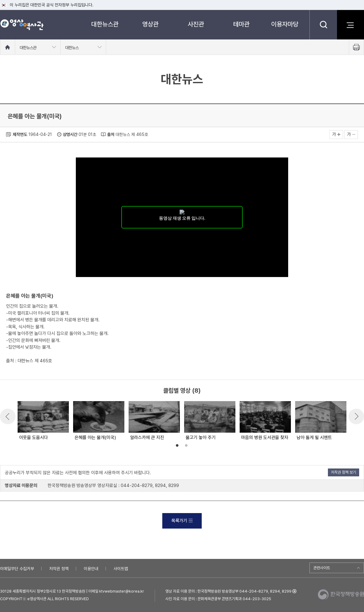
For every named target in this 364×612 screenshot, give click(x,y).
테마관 (241, 24)
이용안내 (91, 569)
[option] (43, 421)
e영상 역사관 (22, 25)
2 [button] (186, 446)
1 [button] (177, 446)
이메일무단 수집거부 (17, 569)
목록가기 (182, 521)
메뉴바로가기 (0, 0)
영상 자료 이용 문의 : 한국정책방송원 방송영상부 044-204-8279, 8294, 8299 (228, 591)
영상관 (150, 24)
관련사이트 (322, 568)
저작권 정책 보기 (344, 472)
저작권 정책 (59, 569)
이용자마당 (285, 24)
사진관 (196, 24)
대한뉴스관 (105, 24)
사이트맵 (121, 569)
